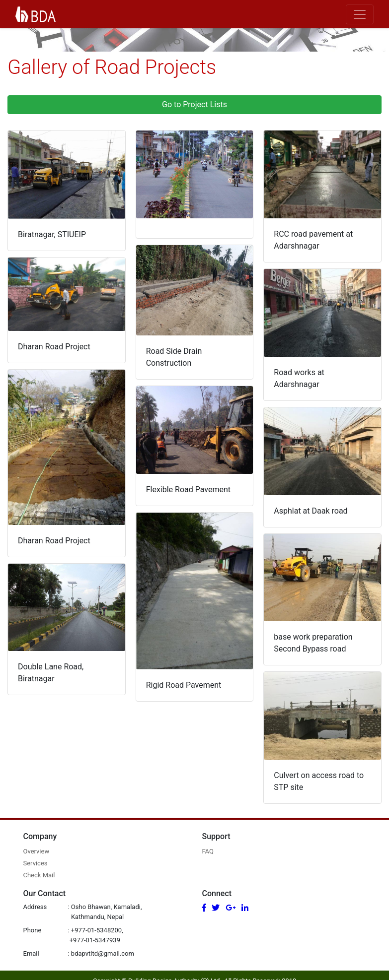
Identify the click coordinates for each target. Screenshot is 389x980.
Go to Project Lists (194, 104)
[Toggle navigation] (360, 14)
